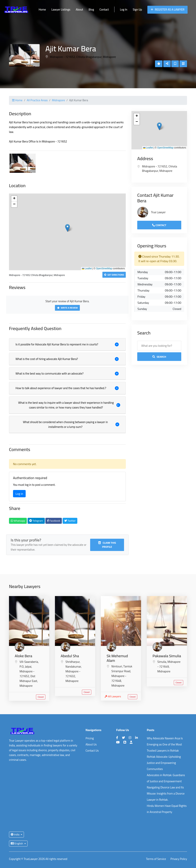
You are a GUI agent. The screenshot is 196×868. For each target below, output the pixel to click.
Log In (124, 9)
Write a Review (67, 308)
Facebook (54, 521)
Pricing (90, 738)
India (15, 834)
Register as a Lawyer (167, 9)
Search (159, 357)
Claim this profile (107, 545)
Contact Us (92, 751)
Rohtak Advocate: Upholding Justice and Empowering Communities (164, 763)
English (17, 843)
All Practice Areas (37, 100)
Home (42, 9)
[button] (67, 228)
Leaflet (87, 268)
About (79, 9)
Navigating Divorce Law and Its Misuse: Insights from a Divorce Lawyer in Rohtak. (166, 793)
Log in (19, 494)
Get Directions (114, 275)
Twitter (70, 521)
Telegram (36, 521)
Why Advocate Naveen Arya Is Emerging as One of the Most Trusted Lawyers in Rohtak (165, 744)
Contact (104, 9)
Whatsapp (18, 521)
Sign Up (137, 9)
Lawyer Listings (61, 9)
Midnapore (58, 100)
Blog (91, 9)
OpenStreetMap (104, 268)
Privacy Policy (179, 859)
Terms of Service (156, 859)
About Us (91, 744)
